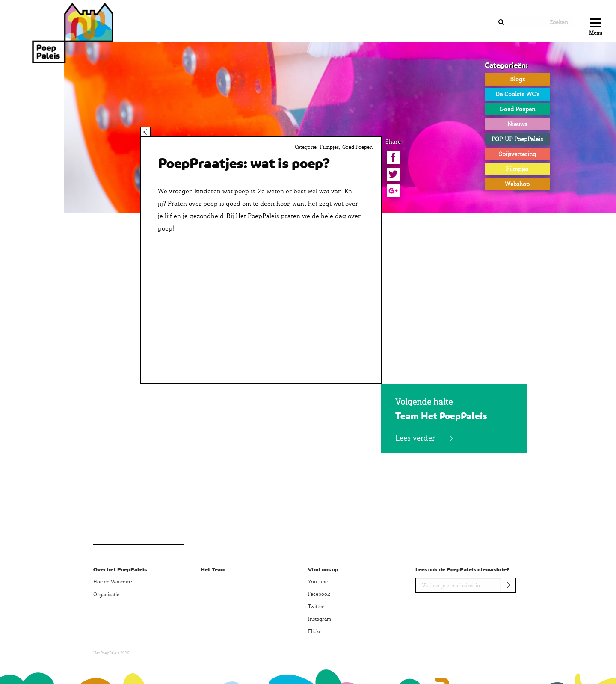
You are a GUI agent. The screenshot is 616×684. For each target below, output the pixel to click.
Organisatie (106, 595)
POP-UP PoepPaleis (517, 139)
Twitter (316, 607)
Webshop (517, 184)
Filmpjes (517, 169)
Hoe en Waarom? (113, 582)
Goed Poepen (517, 109)
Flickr (314, 631)
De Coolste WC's (517, 94)
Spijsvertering (517, 154)
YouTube (318, 582)
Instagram (320, 619)
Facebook (319, 594)
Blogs (517, 79)
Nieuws (517, 124)
